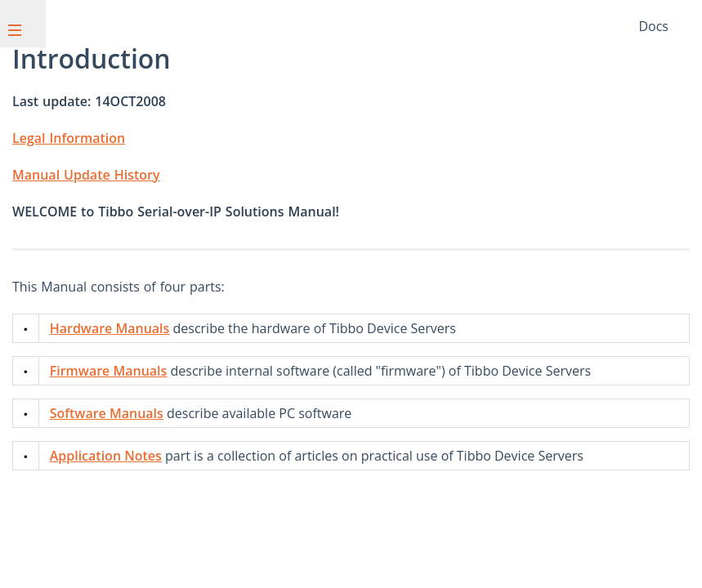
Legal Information (69, 138)
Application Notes (106, 456)
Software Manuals (107, 413)
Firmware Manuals (109, 371)
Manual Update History (86, 175)
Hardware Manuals (110, 328)
